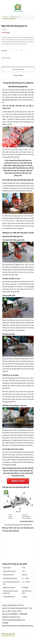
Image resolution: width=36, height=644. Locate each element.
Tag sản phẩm (18, 76)
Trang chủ (6, 17)
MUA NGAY (6, 58)
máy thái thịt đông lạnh (9, 100)
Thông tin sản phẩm (18, 69)
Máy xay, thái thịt (14, 17)
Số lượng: (4, 51)
